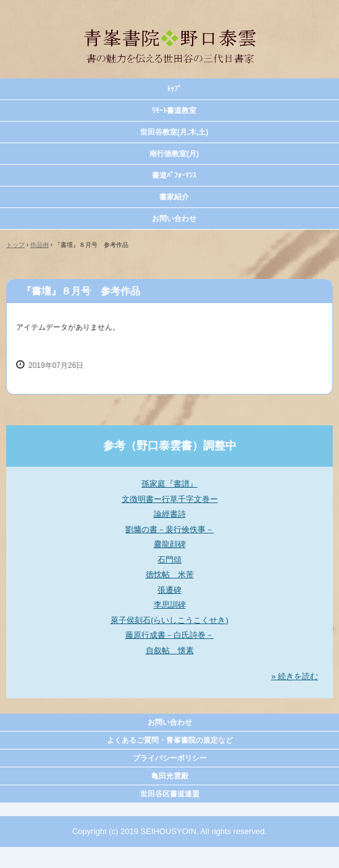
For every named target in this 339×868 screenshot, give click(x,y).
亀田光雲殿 (170, 776)
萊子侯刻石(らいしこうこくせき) (169, 620)
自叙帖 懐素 (170, 650)
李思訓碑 (170, 605)
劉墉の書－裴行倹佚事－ (169, 529)
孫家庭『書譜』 (169, 484)
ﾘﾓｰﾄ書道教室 (174, 111)
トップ (15, 245)
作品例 (40, 245)
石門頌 (169, 560)
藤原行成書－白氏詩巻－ (169, 635)
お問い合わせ (174, 219)
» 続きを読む (295, 676)
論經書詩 (170, 514)
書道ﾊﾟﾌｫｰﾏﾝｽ (174, 175)
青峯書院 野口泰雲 (170, 23)
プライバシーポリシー (170, 758)
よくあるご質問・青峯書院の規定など (170, 740)
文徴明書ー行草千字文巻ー (170, 499)
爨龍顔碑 (170, 544)
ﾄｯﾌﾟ (174, 89)
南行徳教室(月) (174, 154)
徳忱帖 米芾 (170, 574)
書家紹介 (174, 197)
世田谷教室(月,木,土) (174, 132)
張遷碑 (169, 590)
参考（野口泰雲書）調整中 (170, 446)
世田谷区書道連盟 (170, 794)
